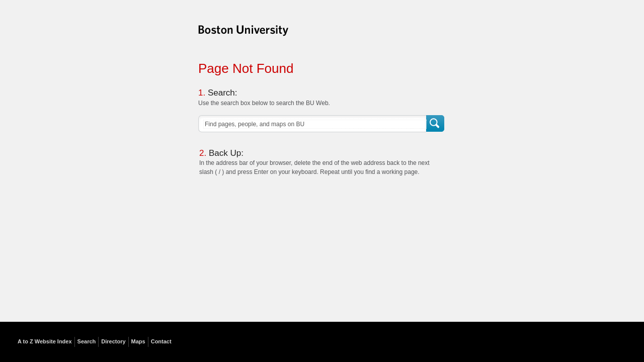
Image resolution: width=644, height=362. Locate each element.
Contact (161, 341)
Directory (113, 341)
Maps (138, 341)
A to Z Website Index (45, 341)
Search (436, 124)
